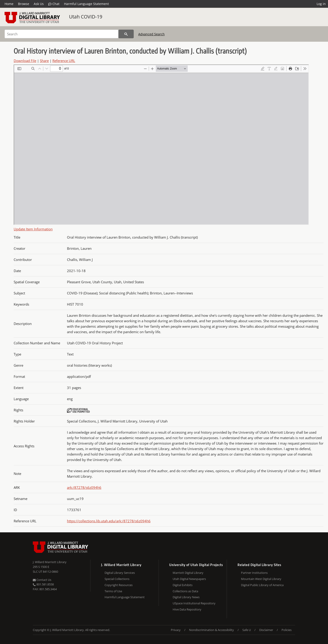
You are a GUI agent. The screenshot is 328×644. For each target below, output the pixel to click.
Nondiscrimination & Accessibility (211, 630)
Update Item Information (33, 229)
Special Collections (117, 579)
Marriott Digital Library (188, 573)
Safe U (247, 630)
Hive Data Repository (187, 609)
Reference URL (64, 61)
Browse (24, 4)
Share (44, 61)
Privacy (176, 630)
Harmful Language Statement (86, 4)
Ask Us (39, 4)
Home (9, 4)
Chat (54, 4)
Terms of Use (113, 591)
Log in (321, 4)
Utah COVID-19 (86, 17)
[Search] (61, 34)
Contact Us (42, 580)
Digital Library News (186, 597)
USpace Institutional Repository (194, 603)
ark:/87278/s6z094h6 (84, 487)
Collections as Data (185, 591)
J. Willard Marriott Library (50, 562)
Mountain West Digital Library (261, 579)
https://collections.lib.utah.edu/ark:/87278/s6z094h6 (109, 521)
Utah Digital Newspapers (189, 579)
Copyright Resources (119, 585)
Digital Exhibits (183, 585)
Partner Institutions (254, 573)
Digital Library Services (120, 573)
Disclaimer (266, 630)
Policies (287, 630)
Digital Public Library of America (262, 585)
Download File (25, 61)
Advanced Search (151, 34)
